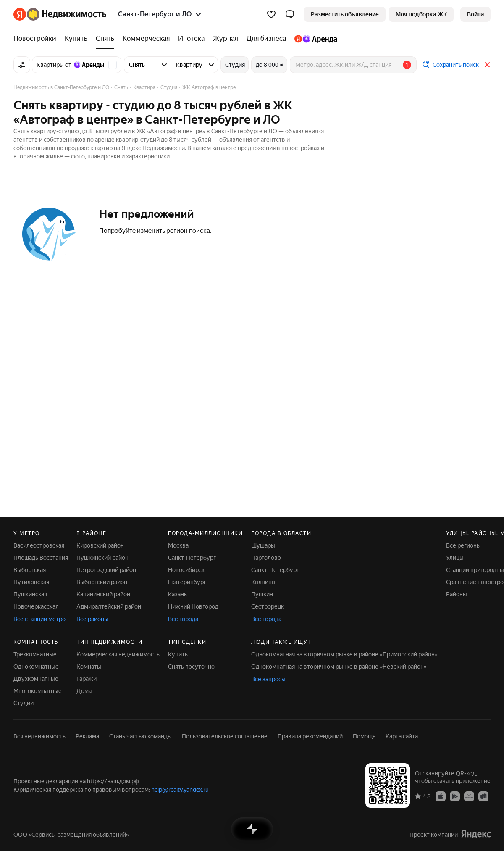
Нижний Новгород (193, 606)
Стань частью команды (140, 736)
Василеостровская (39, 545)
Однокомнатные (36, 667)
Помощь (364, 736)
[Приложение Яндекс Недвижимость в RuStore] (483, 796)
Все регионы (463, 545)
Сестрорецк (268, 606)
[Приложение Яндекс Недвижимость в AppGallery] (469, 796)
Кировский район (100, 545)
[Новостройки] (37, 39)
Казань (177, 594)
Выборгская (30, 570)
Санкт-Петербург (192, 558)
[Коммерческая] (146, 39)
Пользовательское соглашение (225, 736)
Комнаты (89, 667)
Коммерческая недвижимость (118, 654)
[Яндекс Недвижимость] (67, 14)
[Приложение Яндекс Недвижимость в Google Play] (455, 796)
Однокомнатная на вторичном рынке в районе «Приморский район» (344, 654)
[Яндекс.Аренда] (314, 39)
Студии (24, 703)
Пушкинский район (102, 558)
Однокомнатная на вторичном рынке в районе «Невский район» (339, 667)
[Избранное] (271, 14)
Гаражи (87, 679)
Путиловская (31, 582)
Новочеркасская (36, 606)
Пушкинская (30, 594)
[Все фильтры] (22, 65)
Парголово (266, 558)
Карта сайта (402, 736)
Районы (457, 594)
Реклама (87, 736)
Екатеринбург (187, 582)
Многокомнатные (38, 691)
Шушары (263, 545)
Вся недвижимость (39, 736)
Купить (178, 654)
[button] (290, 14)
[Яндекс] (20, 14)
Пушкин (262, 594)
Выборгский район (102, 582)
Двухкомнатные (36, 679)
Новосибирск (186, 570)
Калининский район (103, 594)
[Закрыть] (487, 65)
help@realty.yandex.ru (180, 790)
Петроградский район (106, 570)
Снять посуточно (191, 667)
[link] (475, 14)
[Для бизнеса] (266, 39)
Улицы (455, 558)
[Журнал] (226, 39)
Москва (178, 545)
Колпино (263, 582)
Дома (84, 691)
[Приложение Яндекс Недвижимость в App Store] (441, 796)
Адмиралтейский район (109, 606)
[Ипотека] (191, 39)
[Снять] (105, 39)
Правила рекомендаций (310, 736)
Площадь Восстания (41, 558)
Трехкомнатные (35, 654)
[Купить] (76, 39)
